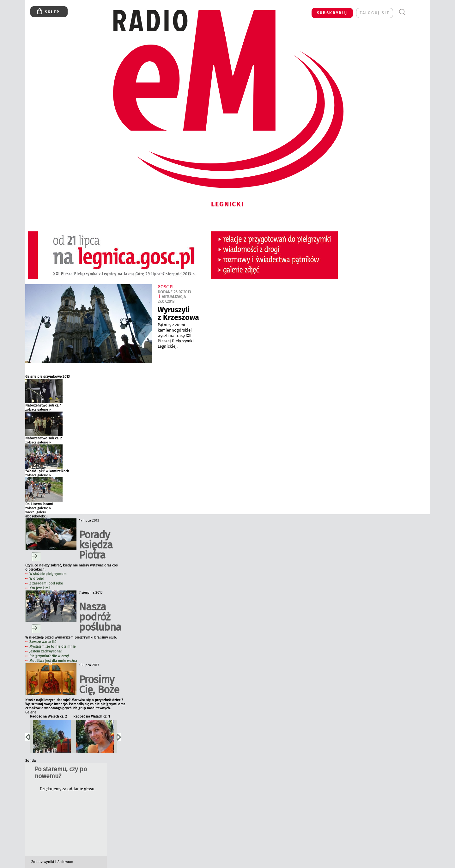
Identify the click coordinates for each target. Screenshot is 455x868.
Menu (414, 12)
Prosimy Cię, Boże (99, 685)
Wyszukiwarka (402, 12)
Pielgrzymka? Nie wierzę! (49, 656)
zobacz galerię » (38, 410)
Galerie (31, 712)
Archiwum (65, 862)
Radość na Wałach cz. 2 (49, 716)
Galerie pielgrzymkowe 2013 (48, 377)
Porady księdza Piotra (96, 545)
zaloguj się (375, 13)
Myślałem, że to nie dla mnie (52, 647)
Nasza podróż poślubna (100, 617)
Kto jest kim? (40, 588)
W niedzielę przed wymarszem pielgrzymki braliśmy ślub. (71, 637)
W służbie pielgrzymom (48, 574)
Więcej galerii (36, 512)
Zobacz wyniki (43, 862)
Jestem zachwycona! (45, 651)
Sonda (30, 761)
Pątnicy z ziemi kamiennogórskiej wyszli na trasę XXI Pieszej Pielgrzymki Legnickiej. (176, 336)
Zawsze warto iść (43, 642)
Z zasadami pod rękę (46, 583)
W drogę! (36, 579)
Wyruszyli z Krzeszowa (178, 314)
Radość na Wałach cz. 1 (92, 716)
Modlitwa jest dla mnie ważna (53, 661)
